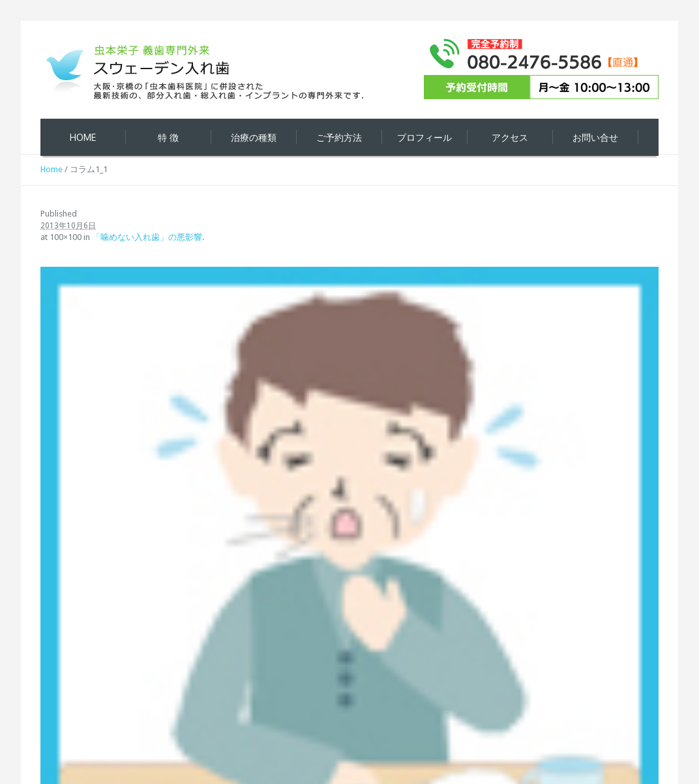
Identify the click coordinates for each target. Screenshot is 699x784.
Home (52, 169)
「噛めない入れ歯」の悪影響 (147, 237)
